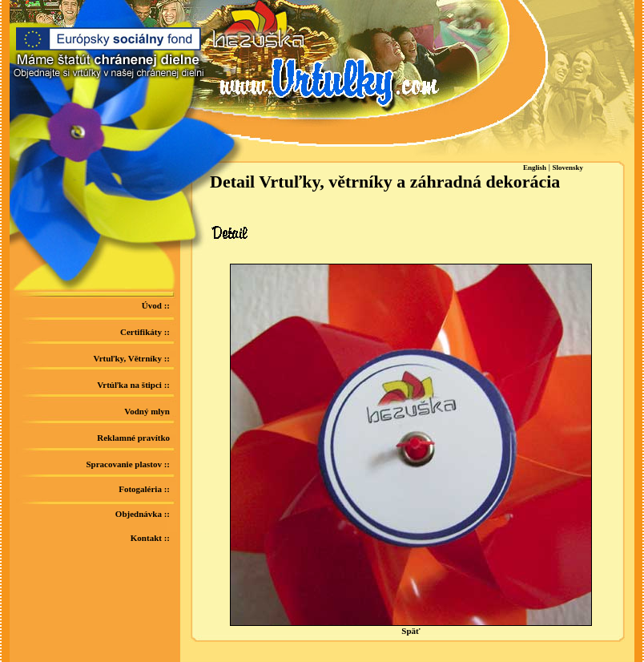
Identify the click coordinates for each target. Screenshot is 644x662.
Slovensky (568, 168)
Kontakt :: (150, 538)
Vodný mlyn (147, 411)
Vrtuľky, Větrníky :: (132, 358)
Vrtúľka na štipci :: (133, 385)
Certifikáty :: (145, 332)
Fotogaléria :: (144, 489)
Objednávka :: (143, 514)
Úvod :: (156, 305)
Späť (411, 627)
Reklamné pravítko (133, 438)
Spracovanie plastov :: (129, 464)
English (535, 168)
